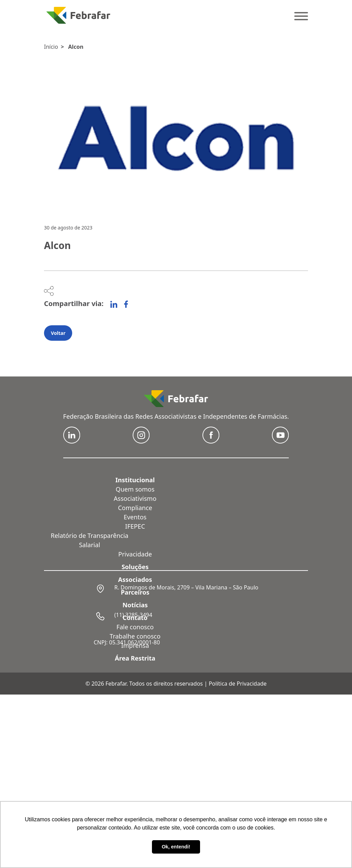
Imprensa (135, 645)
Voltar (58, 333)
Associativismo (135, 498)
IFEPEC (135, 526)
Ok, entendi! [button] (176, 847)
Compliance (135, 508)
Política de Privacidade (238, 684)
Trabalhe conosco (135, 636)
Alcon (76, 47)
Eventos (135, 517)
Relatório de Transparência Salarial (90, 540)
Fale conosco (135, 627)
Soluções (135, 567)
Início (51, 47)
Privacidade (135, 554)
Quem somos (135, 489)
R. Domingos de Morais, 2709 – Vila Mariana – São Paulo (186, 587)
